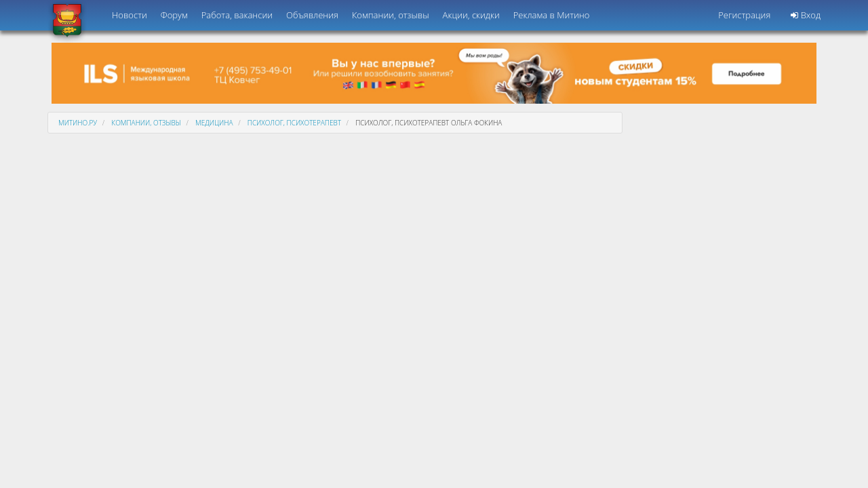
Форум (174, 15)
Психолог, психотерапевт (294, 123)
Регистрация (744, 15)
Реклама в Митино (552, 15)
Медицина (214, 123)
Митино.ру (78, 123)
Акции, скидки (471, 15)
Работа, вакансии (237, 15)
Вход (806, 15)
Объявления (312, 15)
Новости (130, 15)
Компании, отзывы (391, 15)
